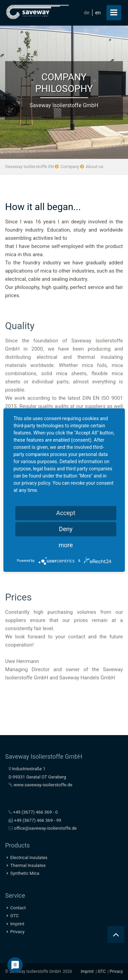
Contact (18, 908)
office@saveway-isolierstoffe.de (45, 828)
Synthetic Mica (25, 873)
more (66, 545)
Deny (66, 529)
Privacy (17, 932)
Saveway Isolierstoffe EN (30, 167)
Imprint (17, 924)
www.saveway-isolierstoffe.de (43, 785)
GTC (15, 916)
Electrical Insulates (29, 858)
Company (70, 167)
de (87, 13)
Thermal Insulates (28, 865)
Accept (66, 513)
